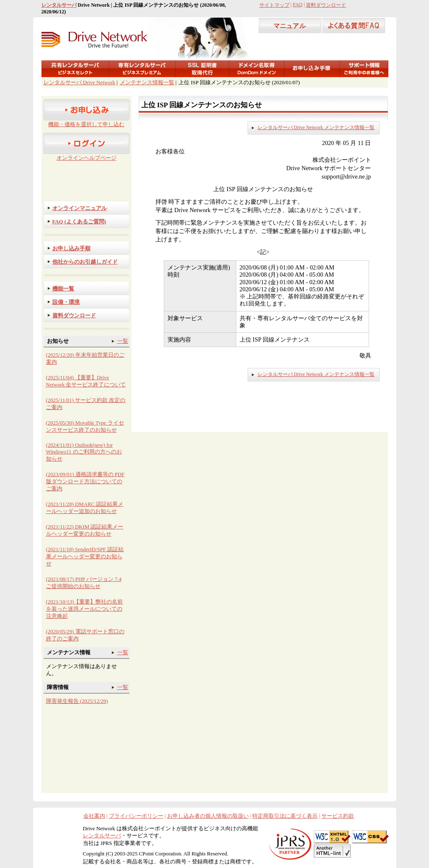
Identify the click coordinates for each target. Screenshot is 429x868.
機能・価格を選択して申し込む (86, 124)
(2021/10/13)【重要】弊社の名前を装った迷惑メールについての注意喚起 (85, 609)
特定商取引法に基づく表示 (285, 816)
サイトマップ (274, 5)
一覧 (123, 341)
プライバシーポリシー (136, 816)
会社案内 (94, 816)
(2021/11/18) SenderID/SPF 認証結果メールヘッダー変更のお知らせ (85, 557)
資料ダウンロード (326, 5)
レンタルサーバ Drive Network (79, 83)
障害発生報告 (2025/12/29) (77, 701)
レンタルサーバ (59, 5)
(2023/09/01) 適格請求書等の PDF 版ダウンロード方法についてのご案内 (85, 482)
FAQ (298, 5)
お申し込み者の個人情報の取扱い (208, 816)
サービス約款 (338, 816)
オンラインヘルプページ (87, 158)
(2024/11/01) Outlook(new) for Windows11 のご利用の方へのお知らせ (84, 452)
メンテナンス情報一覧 (147, 83)
